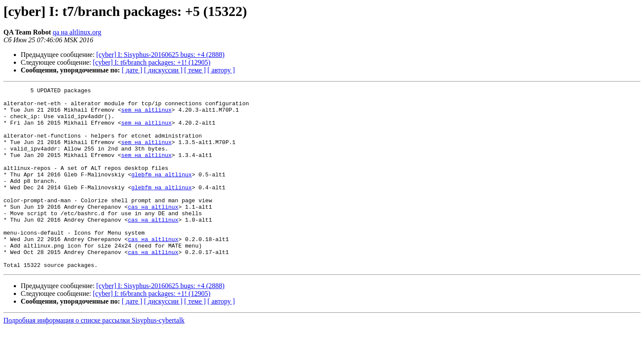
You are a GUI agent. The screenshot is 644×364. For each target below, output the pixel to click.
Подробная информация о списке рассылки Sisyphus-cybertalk (94, 356)
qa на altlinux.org (77, 32)
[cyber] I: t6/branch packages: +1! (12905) (152, 62)
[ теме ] (195, 70)
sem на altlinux (146, 115)
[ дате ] (132, 70)
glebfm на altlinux (161, 192)
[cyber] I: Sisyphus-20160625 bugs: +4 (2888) (160, 55)
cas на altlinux (153, 231)
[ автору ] (221, 70)
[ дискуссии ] (163, 70)
